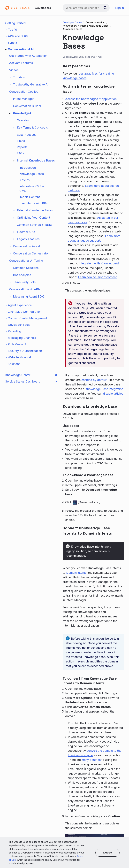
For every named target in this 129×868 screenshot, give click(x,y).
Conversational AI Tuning (26, 261)
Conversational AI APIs (25, 289)
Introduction (28, 168)
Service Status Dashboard (31, 382)
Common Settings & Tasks (35, 225)
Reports (22, 147)
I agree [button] (107, 853)
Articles (24, 180)
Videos (14, 70)
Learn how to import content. (98, 277)
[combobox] (86, 8)
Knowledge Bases (32, 174)
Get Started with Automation (28, 56)
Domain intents (76, 573)
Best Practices (27, 135)
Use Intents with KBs (33, 203)
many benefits (91, 760)
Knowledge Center (31, 375)
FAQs (20, 153)
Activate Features (21, 63)
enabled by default (94, 380)
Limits (21, 141)
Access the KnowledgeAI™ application (91, 99)
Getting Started (15, 23)
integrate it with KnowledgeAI (99, 263)
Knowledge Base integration (104, 389)
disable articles (113, 394)
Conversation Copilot (23, 92)
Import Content (30, 197)
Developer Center (72, 22)
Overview (23, 120)
